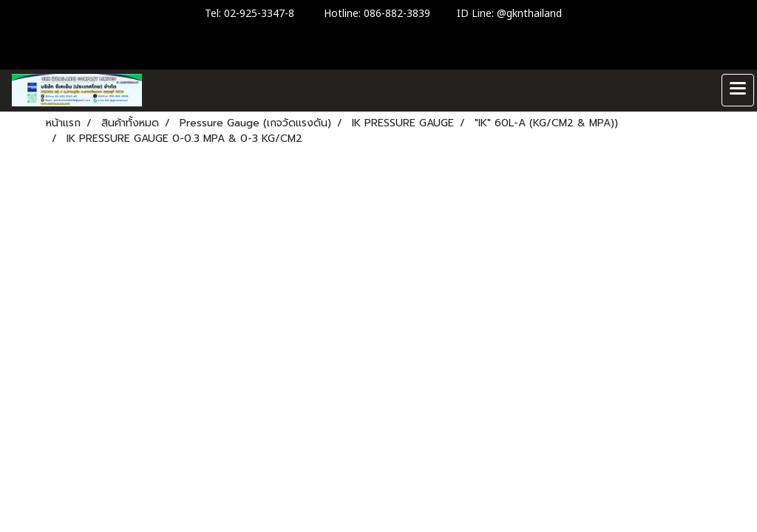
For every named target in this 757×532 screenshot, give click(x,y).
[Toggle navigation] (738, 90)
